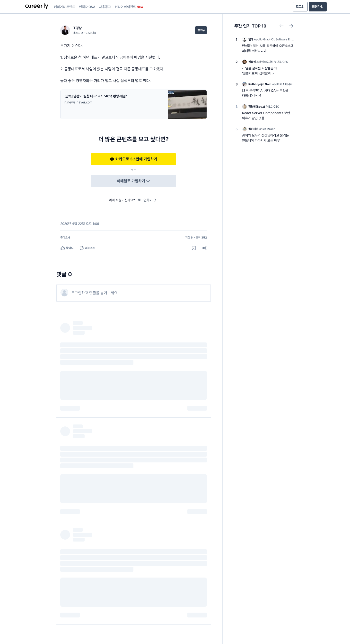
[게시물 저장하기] (194, 248)
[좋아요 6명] (65, 238)
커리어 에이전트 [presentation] (129, 7)
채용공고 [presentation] (105, 7)
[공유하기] (204, 248)
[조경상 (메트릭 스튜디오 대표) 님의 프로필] (78, 30)
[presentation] (37, 7)
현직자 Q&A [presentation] (87, 7)
